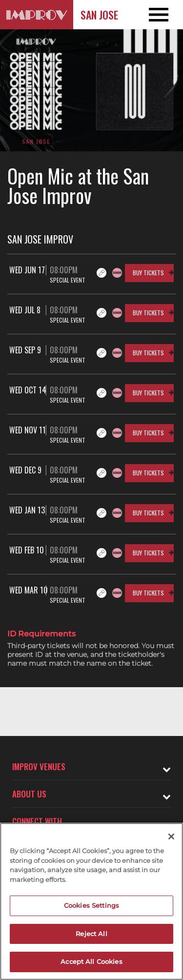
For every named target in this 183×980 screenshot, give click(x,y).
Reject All (91, 934)
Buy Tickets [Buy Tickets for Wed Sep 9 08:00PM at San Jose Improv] (148, 353)
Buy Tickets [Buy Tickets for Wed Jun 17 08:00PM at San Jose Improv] (148, 273)
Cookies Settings (91, 905)
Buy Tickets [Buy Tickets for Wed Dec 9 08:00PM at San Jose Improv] (148, 473)
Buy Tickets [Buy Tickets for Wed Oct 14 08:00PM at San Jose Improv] (148, 393)
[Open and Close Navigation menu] (165, 15)
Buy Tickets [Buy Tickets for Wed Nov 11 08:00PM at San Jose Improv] (148, 433)
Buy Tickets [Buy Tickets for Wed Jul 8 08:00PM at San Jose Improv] (148, 313)
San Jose (99, 15)
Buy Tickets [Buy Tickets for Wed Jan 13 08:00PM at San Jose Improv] (148, 513)
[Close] (171, 837)
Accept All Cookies (91, 961)
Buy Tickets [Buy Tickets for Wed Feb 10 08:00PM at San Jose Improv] (148, 553)
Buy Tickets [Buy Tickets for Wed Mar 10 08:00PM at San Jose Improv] (148, 593)
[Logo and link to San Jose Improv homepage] (37, 15)
